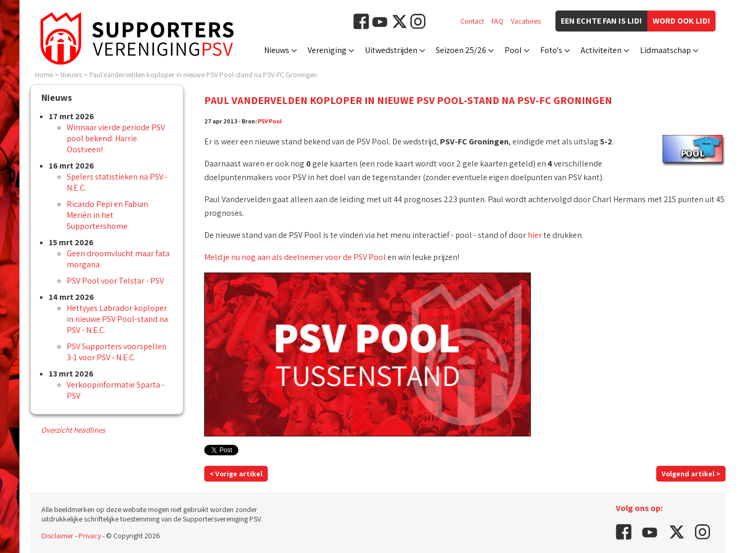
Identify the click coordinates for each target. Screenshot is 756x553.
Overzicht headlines (73, 430)
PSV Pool (270, 121)
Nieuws (277, 50)
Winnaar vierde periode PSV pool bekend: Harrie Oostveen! (116, 138)
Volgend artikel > (691, 474)
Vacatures (526, 21)
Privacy (90, 536)
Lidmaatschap (665, 50)
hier (535, 235)
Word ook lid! (681, 21)
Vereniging (327, 50)
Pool (513, 50)
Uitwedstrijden (391, 50)
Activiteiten (601, 50)
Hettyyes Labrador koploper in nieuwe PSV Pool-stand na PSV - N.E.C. (117, 319)
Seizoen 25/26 (461, 50)
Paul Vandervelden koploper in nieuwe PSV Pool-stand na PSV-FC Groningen (203, 75)
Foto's (551, 50)
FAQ (497, 21)
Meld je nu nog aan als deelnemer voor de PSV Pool (295, 257)
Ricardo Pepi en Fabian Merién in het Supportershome (107, 215)
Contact (472, 21)
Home (44, 75)
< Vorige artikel (236, 474)
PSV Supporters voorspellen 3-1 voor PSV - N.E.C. (117, 352)
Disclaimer (57, 536)
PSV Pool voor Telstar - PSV (115, 281)
